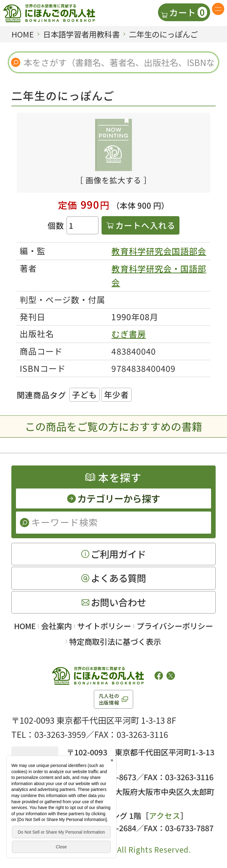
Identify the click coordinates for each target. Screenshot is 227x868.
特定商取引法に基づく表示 (115, 641)
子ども (85, 394)
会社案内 (56, 626)
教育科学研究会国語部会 (159, 251)
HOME (25, 626)
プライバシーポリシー (175, 626)
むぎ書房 (129, 334)
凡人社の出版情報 (109, 699)
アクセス (165, 815)
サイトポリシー (104, 626)
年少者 (116, 394)
